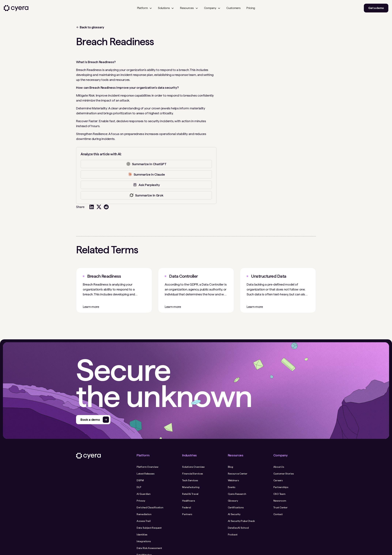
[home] (16, 8)
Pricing (251, 8)
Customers (233, 8)
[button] (145, 8)
